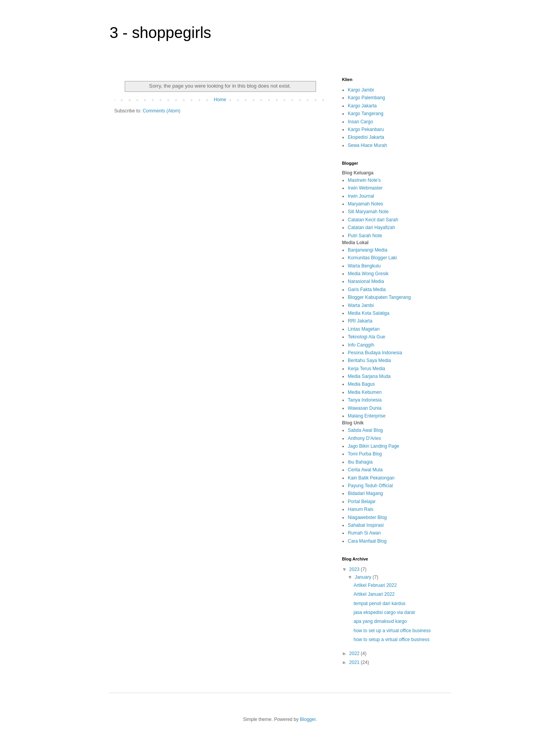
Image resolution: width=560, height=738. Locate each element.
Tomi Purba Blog (365, 454)
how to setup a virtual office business (392, 640)
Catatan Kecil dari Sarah (373, 220)
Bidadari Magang (365, 493)
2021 (355, 662)
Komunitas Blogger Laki (372, 258)
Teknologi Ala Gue (367, 337)
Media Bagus (361, 384)
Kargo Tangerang (366, 114)
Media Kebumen (365, 392)
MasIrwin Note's (364, 180)
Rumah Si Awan (364, 533)
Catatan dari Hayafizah (371, 228)
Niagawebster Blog (367, 517)
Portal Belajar (362, 502)
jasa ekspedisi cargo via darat (384, 612)
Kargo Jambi (361, 90)
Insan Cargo (360, 122)
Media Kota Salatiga (368, 313)
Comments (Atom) (161, 111)
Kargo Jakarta (362, 106)
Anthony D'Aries (364, 438)
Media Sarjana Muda (369, 376)
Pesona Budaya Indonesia (375, 353)
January (364, 577)
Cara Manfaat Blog (367, 541)
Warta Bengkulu (364, 266)
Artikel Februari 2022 (375, 585)
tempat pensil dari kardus (380, 604)
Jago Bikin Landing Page (374, 446)
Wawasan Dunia (365, 408)
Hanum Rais (361, 509)
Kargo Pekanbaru (366, 129)
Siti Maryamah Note (368, 212)
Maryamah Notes (365, 204)
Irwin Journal (361, 196)
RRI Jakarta (360, 321)
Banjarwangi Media (368, 250)
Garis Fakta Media (367, 290)
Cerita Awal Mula (365, 470)
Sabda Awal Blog (365, 430)
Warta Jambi (361, 305)
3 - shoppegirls (160, 33)
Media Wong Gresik (368, 274)
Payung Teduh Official (370, 486)
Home (220, 100)
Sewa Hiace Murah (367, 145)
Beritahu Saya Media (369, 360)
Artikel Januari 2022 (374, 594)
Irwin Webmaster (365, 188)
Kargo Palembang (366, 98)
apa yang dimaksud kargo (380, 621)
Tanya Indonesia (365, 400)
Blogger (308, 719)
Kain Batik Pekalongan (371, 478)
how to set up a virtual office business (392, 631)
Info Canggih (361, 345)
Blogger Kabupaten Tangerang (379, 297)
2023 (355, 569)
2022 (355, 654)
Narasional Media (366, 281)
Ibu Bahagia (360, 462)
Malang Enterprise (367, 416)
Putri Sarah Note (365, 236)
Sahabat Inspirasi (366, 525)
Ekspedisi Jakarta (366, 137)
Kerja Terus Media (367, 369)
